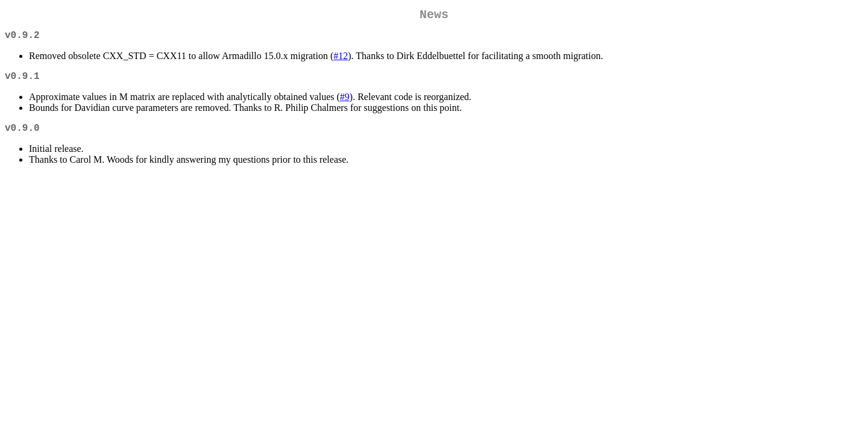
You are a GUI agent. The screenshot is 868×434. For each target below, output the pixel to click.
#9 (345, 104)
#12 (341, 61)
